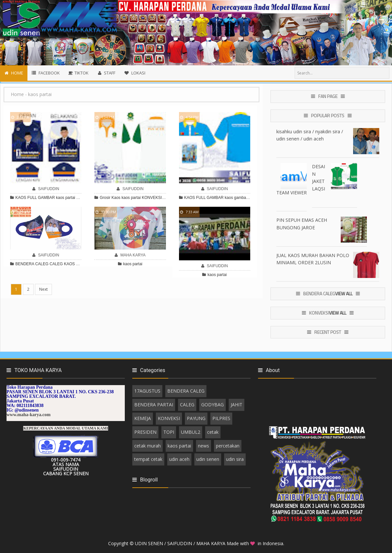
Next (43, 289)
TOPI (169, 432)
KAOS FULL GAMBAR (35, 198)
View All (344, 293)
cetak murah (147, 446)
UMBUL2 (191, 432)
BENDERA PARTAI (154, 405)
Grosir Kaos (110, 198)
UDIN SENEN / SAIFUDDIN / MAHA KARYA (181, 543)
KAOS (69, 264)
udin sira (235, 459)
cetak (213, 432)
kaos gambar (236, 198)
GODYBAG (212, 405)
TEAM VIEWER (292, 193)
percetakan (228, 446)
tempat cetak (148, 459)
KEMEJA (143, 418)
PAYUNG (196, 418)
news (204, 446)
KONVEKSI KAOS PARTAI (165, 198)
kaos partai (65, 198)
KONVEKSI (169, 418)
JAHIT (237, 405)
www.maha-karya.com (29, 415)
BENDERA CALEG (32, 264)
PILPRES (221, 418)
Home (17, 94)
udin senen (208, 459)
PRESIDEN (145, 432)
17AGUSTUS (147, 391)
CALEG (56, 264)
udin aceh (179, 459)
